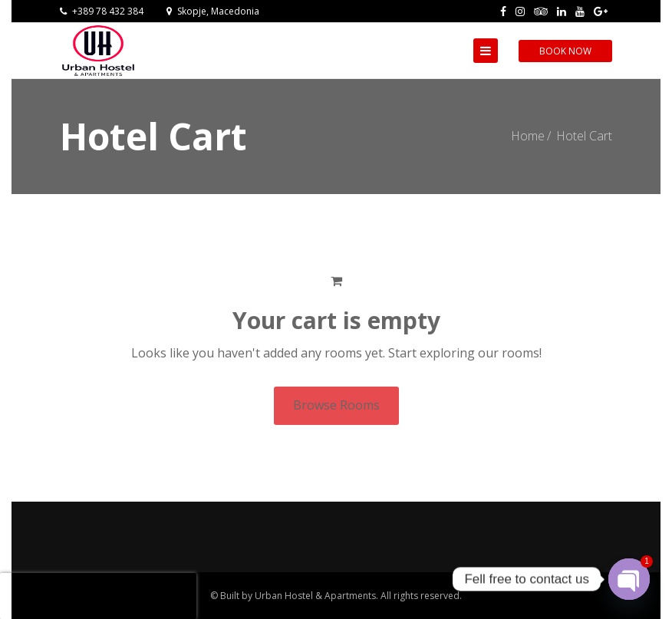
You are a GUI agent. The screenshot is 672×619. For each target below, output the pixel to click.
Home (528, 136)
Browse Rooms (336, 405)
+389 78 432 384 (102, 11)
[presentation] (98, 596)
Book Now (565, 51)
